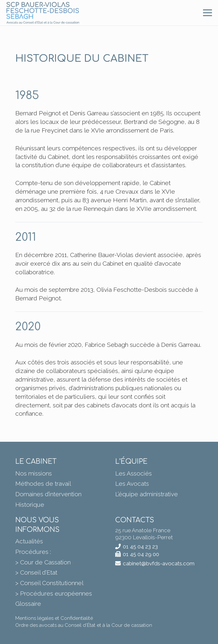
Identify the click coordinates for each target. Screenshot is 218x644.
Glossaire (28, 604)
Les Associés (134, 473)
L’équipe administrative (147, 494)
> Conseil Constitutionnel (49, 583)
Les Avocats (132, 483)
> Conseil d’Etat (36, 572)
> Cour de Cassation (43, 562)
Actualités (29, 541)
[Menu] (207, 13)
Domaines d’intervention (48, 494)
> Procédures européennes (54, 593)
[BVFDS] (43, 13)
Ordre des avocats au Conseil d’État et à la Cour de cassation (84, 625)
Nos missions (34, 473)
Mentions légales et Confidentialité (54, 618)
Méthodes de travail (43, 483)
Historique (30, 504)
